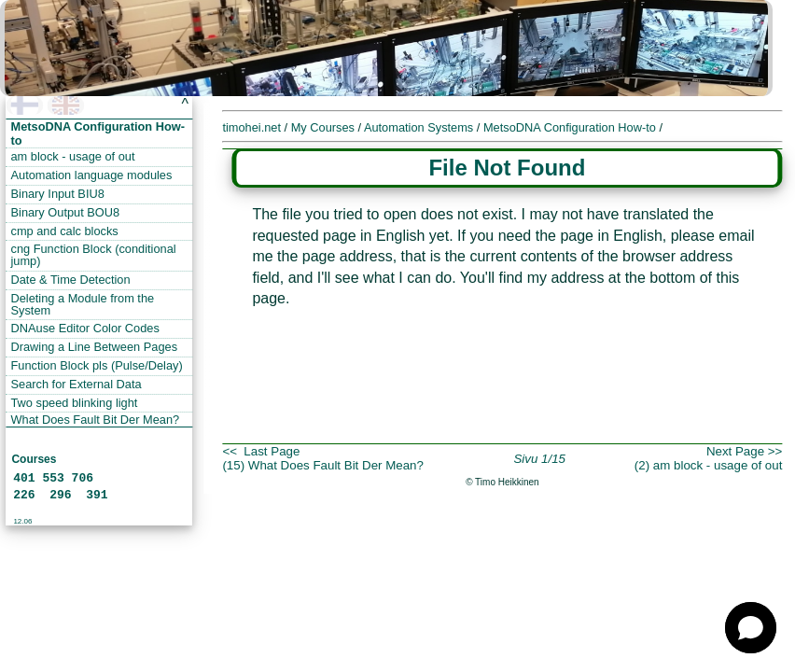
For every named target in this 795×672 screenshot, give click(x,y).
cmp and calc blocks (65, 231)
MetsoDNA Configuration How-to (571, 127)
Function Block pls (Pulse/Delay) (97, 365)
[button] (751, 628)
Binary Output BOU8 (66, 212)
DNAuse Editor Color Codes (85, 328)
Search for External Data (77, 384)
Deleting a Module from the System (83, 304)
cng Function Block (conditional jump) (94, 255)
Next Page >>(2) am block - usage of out (709, 458)
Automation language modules (92, 175)
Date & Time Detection (71, 280)
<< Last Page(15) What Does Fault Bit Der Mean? (323, 458)
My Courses (325, 127)
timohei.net (251, 127)
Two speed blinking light (75, 403)
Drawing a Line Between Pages (95, 347)
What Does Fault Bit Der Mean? (96, 420)
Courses (34, 459)
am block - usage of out (73, 156)
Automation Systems (420, 127)
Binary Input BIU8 (58, 194)
